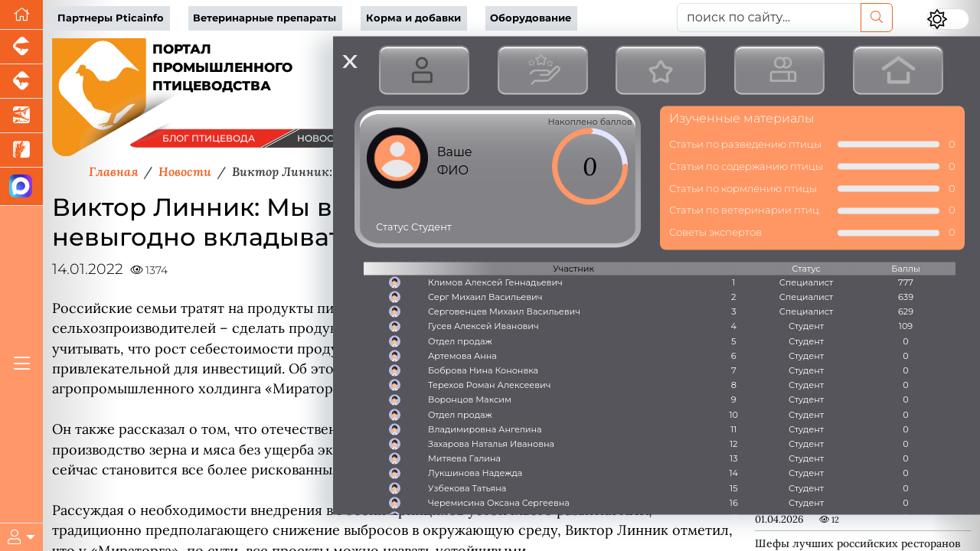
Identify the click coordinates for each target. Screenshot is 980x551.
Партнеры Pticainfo (111, 18)
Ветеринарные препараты (265, 18)
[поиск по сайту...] (769, 18)
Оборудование (531, 18)
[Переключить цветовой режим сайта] (948, 19)
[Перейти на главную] (21, 15)
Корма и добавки (413, 18)
